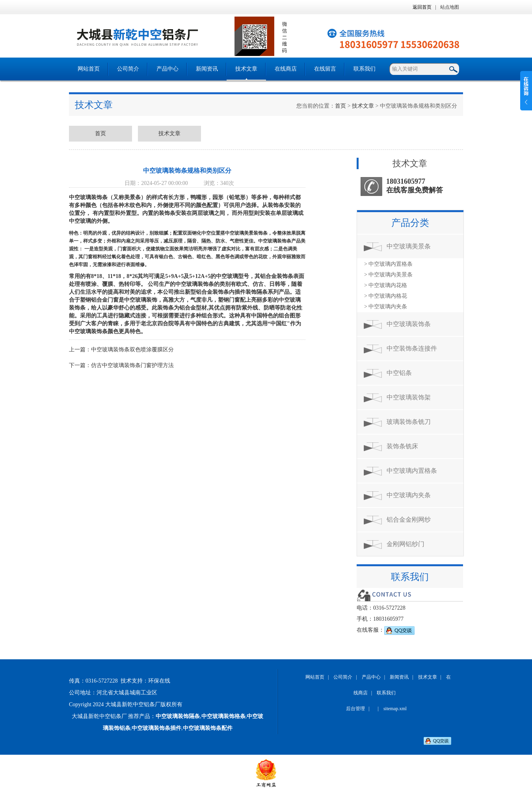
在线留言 (325, 69)
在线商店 (286, 69)
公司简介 (128, 69)
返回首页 (422, 7)
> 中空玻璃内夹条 (386, 307)
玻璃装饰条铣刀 (409, 422)
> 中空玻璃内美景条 (388, 275)
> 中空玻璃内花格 (386, 285)
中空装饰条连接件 (412, 348)
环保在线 (159, 681)
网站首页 (89, 69)
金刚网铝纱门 (406, 544)
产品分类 (410, 223)
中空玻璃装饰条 (409, 324)
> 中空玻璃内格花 (386, 296)
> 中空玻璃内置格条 (388, 264)
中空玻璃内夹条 (409, 495)
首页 (340, 106)
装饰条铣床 (402, 446)
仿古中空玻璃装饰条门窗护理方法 (132, 365)
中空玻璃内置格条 (412, 471)
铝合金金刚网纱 (409, 520)
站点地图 (450, 7)
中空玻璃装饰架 (409, 397)
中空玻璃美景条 (409, 246)
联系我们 (365, 69)
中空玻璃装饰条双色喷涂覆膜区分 (132, 350)
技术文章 (246, 69)
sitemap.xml (395, 709)
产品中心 (167, 69)
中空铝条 (399, 373)
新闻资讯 (207, 69)
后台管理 (355, 709)
